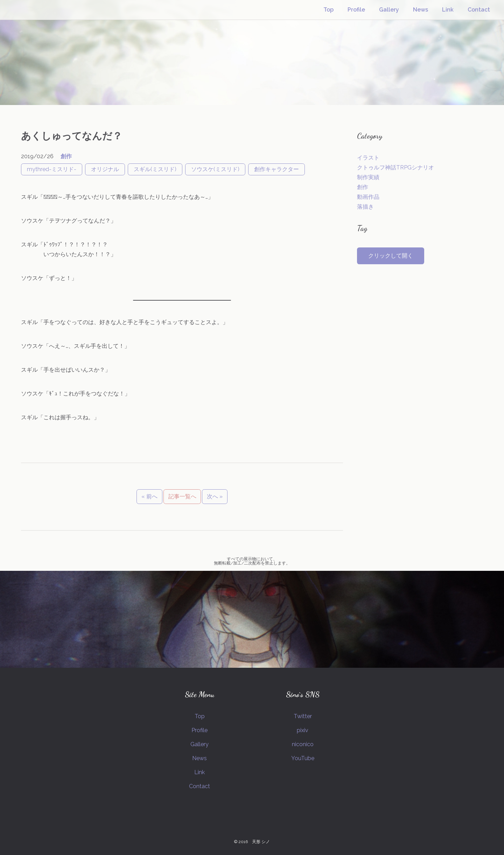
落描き (365, 207)
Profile (356, 10)
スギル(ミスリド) (155, 169)
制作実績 (368, 177)
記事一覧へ (182, 496)
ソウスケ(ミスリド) (215, 169)
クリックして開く (391, 256)
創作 (66, 156)
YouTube (303, 758)
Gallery (389, 10)
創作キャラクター (276, 169)
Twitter (303, 716)
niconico (303, 744)
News (421, 10)
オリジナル (105, 169)
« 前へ (149, 496)
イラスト (368, 158)
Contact (479, 10)
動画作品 (368, 197)
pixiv (303, 730)
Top (328, 10)
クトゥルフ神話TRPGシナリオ (395, 167)
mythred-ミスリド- (52, 169)
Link (448, 10)
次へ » (215, 496)
